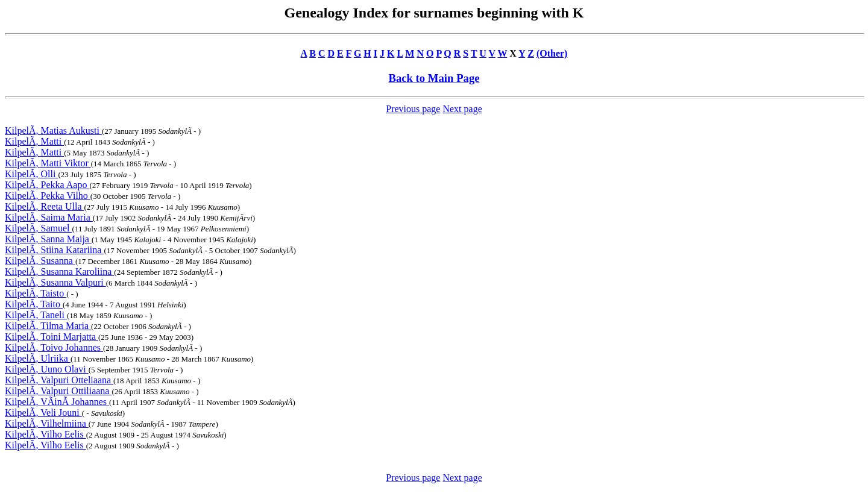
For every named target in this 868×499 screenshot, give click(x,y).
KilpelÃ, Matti (34, 141)
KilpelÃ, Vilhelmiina (47, 423)
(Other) (552, 53)
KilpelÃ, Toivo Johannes (54, 347)
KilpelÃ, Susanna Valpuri (55, 282)
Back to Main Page (434, 78)
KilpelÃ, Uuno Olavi (47, 369)
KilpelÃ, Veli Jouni (43, 413)
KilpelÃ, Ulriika (38, 358)
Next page (462, 109)
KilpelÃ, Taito (34, 304)
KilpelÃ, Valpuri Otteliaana (59, 380)
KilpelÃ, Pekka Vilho (48, 196)
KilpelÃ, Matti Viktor (48, 163)
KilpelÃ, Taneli (36, 315)
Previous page (413, 109)
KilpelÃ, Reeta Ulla (45, 206)
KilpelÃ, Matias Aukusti (53, 130)
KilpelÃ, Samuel (39, 228)
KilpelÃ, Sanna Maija (48, 239)
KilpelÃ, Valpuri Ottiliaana (58, 391)
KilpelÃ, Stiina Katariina (54, 250)
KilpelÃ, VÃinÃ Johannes (57, 402)
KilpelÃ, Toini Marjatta (52, 337)
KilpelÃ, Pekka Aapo (47, 185)
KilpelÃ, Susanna (40, 261)
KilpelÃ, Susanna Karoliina (59, 271)
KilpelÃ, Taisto (36, 293)
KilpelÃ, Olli (31, 174)
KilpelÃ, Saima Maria (49, 217)
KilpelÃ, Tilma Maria (48, 326)
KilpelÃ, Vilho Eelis (46, 434)
